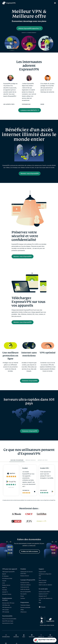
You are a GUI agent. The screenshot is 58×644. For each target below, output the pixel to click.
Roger (42, 105)
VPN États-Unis (6, 609)
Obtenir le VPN (42, 587)
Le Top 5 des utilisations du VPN (46, 603)
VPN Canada (5, 614)
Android (4, 585)
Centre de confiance (25, 589)
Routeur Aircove (6, 589)
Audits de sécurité (25, 593)
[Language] (55, 3)
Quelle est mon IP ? (43, 598)
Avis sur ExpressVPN (26, 596)
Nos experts (23, 598)
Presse (22, 600)
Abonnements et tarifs (8, 627)
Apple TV (5, 592)
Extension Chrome (7, 598)
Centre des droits (25, 591)
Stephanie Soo (26, 105)
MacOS (4, 578)
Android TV (5, 596)
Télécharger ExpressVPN (8, 576)
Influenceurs (23, 616)
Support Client (42, 576)
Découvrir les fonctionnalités (9, 623)
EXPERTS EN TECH (43, 464)
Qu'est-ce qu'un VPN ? (44, 596)
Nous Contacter (43, 584)
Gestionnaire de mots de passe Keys (26, 577)
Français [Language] (43, 611)
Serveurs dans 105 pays (8, 607)
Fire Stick (5, 594)
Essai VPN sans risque (8, 625)
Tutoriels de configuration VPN (45, 579)
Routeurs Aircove (25, 580)
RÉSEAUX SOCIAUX (31, 464)
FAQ (40, 582)
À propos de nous (25, 587)
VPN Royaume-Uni (7, 611)
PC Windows (5, 580)
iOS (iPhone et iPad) (7, 582)
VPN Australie (6, 616)
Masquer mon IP (43, 600)
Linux (4, 587)
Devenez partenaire (25, 611)
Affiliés (22, 614)
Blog (40, 607)
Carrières (23, 602)
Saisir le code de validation (45, 589)
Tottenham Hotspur (25, 609)
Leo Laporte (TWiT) (9, 105)
